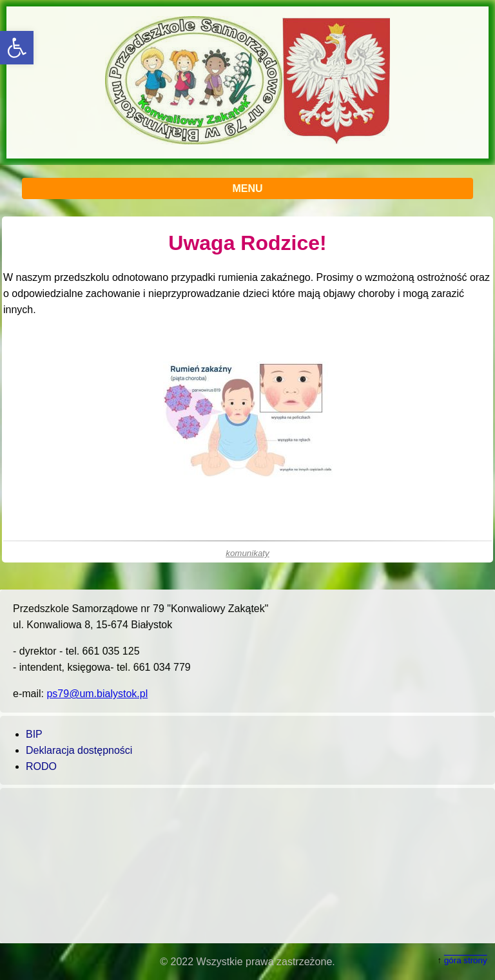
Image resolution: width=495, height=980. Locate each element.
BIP (34, 734)
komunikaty (247, 553)
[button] (17, 48)
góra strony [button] (466, 960)
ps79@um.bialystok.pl (97, 694)
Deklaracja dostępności (79, 750)
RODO (41, 766)
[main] (247, 389)
